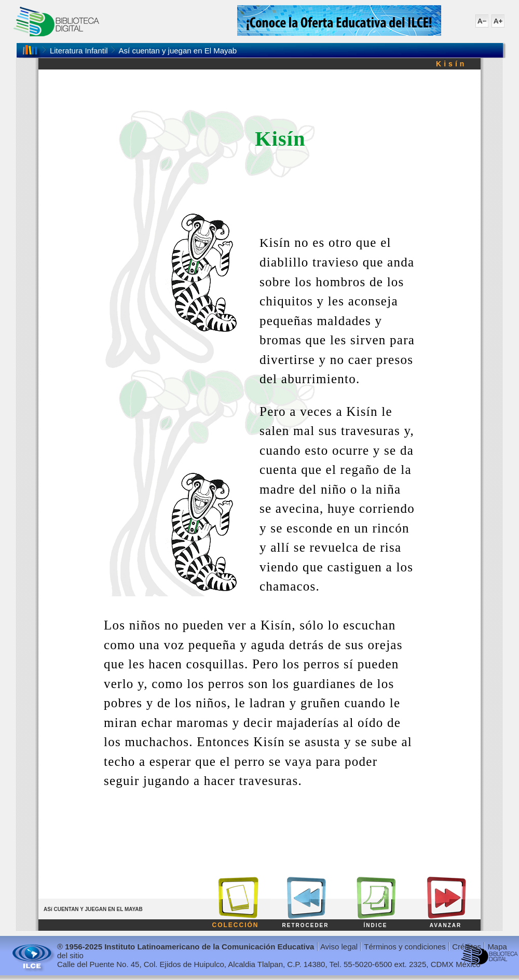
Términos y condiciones (405, 947)
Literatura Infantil (79, 51)
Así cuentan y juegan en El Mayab (178, 51)
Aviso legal (339, 947)
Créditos (467, 947)
